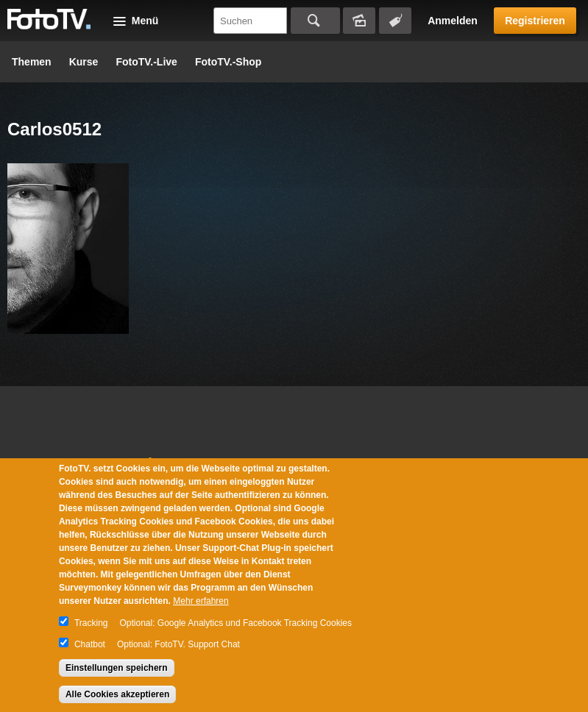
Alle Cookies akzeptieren (117, 694)
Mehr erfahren (201, 601)
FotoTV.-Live (146, 62)
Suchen (315, 21)
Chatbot (90, 644)
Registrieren (535, 21)
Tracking (91, 623)
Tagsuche (395, 21)
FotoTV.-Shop (228, 62)
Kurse (84, 62)
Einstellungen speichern (117, 668)
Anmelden (453, 21)
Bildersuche (359, 21)
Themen (32, 62)
